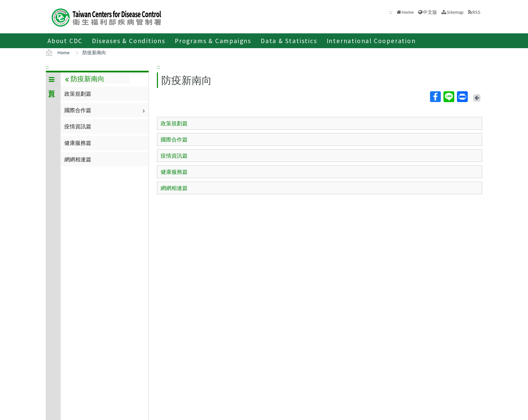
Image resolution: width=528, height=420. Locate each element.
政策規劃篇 (78, 94)
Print (462, 97)
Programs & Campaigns (213, 41)
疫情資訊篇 (78, 126)
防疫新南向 (94, 53)
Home (408, 12)
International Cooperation (371, 41)
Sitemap (455, 12)
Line (449, 97)
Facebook (435, 97)
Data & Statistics (289, 41)
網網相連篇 (78, 159)
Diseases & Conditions (129, 41)
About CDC (65, 41)
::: (47, 67)
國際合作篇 (105, 110)
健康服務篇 (78, 143)
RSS (476, 12)
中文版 (430, 12)
